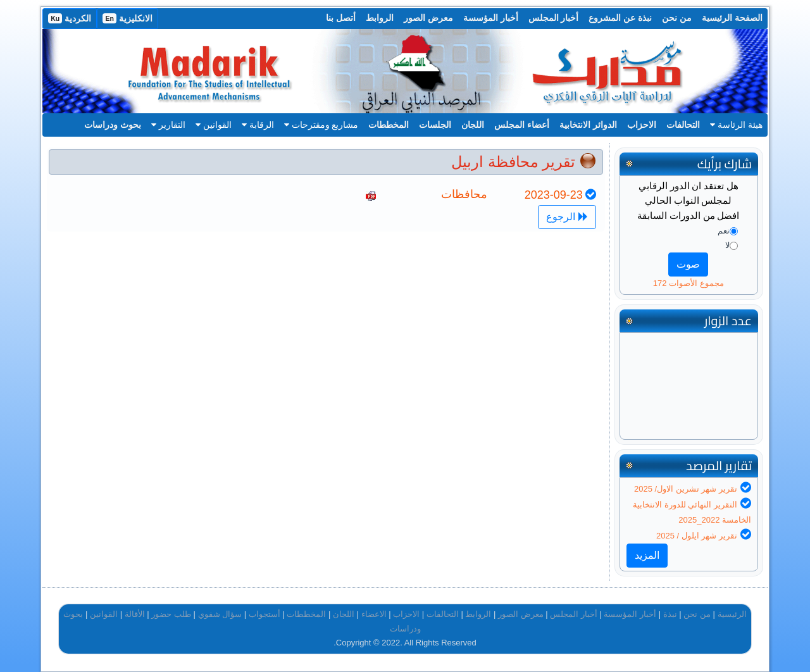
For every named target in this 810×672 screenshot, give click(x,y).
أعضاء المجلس (522, 125)
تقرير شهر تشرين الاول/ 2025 (686, 489)
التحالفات (683, 125)
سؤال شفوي (220, 614)
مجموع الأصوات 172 (688, 283)
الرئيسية (732, 614)
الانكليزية (128, 18)
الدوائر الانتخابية (588, 125)
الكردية (70, 18)
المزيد (647, 555)
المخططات (389, 125)
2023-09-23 (554, 195)
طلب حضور (171, 614)
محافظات (464, 194)
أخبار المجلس (554, 18)
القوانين (214, 125)
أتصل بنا (341, 18)
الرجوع (567, 217)
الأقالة (135, 614)
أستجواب (265, 614)
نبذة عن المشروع (620, 18)
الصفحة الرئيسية (732, 18)
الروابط (380, 18)
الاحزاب (642, 125)
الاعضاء (374, 614)
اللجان (473, 125)
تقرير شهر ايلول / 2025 (697, 536)
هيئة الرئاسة (736, 125)
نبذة (670, 614)
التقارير (168, 125)
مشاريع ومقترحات (321, 125)
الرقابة (258, 125)
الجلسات (435, 125)
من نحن (677, 18)
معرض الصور (428, 18)
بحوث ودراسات (113, 125)
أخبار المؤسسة (491, 18)
